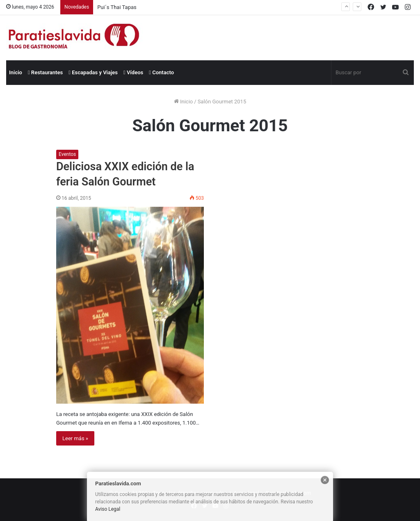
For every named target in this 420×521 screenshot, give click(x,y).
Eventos (67, 154)
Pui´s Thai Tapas (117, 7)
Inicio (16, 72)
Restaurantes (45, 72)
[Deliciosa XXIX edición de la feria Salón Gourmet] (130, 305)
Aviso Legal (108, 509)
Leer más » (75, 438)
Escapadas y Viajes (93, 72)
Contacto (161, 72)
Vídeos (133, 72)
